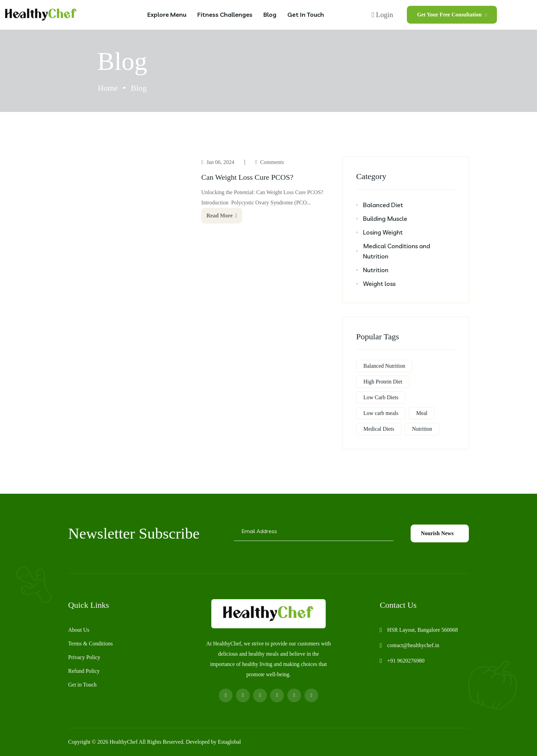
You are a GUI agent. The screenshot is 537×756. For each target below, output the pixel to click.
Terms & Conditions (90, 644)
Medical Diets (379, 429)
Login (382, 15)
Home (108, 88)
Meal (422, 413)
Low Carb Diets (381, 397)
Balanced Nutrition (384, 366)
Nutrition (376, 270)
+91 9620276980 (406, 661)
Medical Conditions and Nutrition (397, 251)
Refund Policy (84, 671)
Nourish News (440, 533)
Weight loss (379, 284)
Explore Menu (167, 15)
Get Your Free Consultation (452, 15)
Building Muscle (385, 219)
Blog (270, 15)
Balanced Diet (383, 205)
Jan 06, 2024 (220, 162)
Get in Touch (306, 15)
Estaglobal (229, 742)
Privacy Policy (84, 657)
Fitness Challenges (225, 15)
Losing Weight (383, 232)
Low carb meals (381, 413)
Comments (272, 162)
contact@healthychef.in (413, 645)
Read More (222, 216)
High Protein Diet (383, 382)
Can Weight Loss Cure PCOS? (247, 177)
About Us (79, 630)
